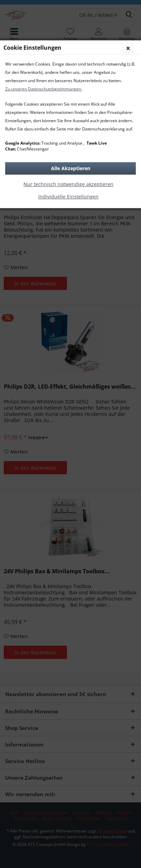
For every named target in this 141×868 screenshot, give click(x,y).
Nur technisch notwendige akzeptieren (68, 184)
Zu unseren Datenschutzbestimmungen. (44, 89)
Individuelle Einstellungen (68, 197)
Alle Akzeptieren (71, 168)
